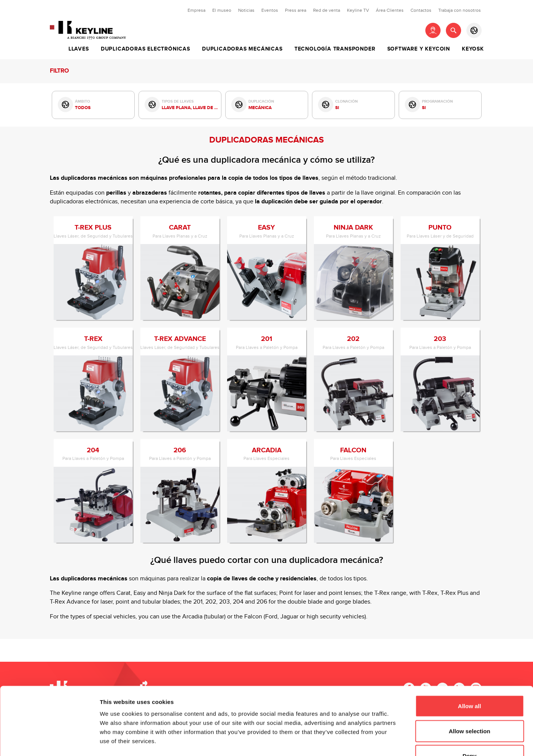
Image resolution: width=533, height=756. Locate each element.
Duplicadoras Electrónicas (146, 49)
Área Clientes (390, 10)
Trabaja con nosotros (460, 10)
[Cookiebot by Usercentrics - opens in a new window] (49, 741)
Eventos (270, 10)
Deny (470, 706)
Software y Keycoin (419, 49)
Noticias (246, 10)
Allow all (470, 656)
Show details (399, 741)
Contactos (421, 10)
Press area (296, 10)
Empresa (196, 10)
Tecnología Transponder (335, 49)
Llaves (79, 49)
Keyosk (473, 49)
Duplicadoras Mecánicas (242, 49)
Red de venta (327, 10)
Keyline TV (358, 10)
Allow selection (469, 681)
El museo (222, 10)
